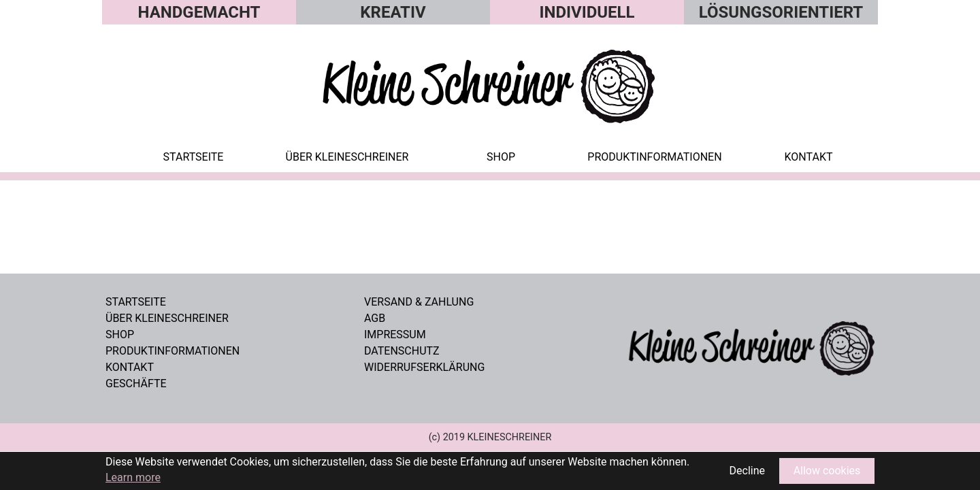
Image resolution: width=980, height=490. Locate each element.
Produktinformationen (173, 351)
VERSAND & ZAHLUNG (419, 302)
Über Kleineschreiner (167, 318)
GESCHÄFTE (136, 383)
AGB (375, 318)
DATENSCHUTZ (402, 351)
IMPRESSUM (395, 334)
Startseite (136, 302)
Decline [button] (747, 471)
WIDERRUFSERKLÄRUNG (424, 367)
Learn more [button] (133, 477)
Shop (120, 334)
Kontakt (130, 367)
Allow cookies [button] (827, 471)
